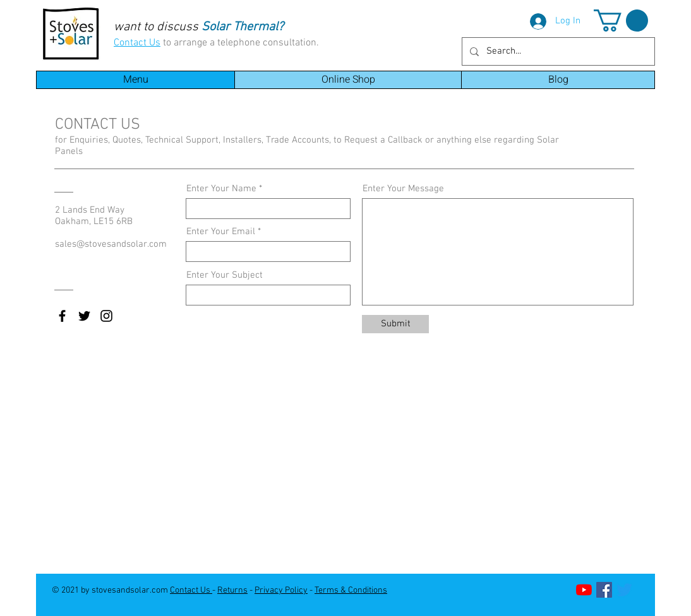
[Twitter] (624, 590)
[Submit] (395, 324)
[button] (621, 21)
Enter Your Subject (225, 275)
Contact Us (137, 43)
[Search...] (557, 51)
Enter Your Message (403, 189)
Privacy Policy (281, 590)
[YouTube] (584, 590)
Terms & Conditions (351, 590)
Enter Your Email (221, 232)
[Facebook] (604, 590)
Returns (232, 590)
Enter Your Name (221, 189)
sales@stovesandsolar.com (111, 244)
